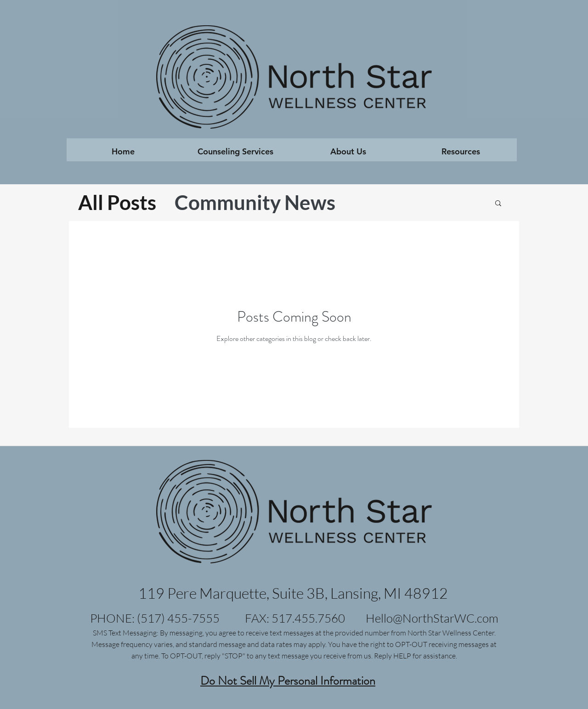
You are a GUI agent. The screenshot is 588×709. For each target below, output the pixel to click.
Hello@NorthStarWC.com (432, 618)
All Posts (117, 202)
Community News (255, 202)
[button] (235, 154)
